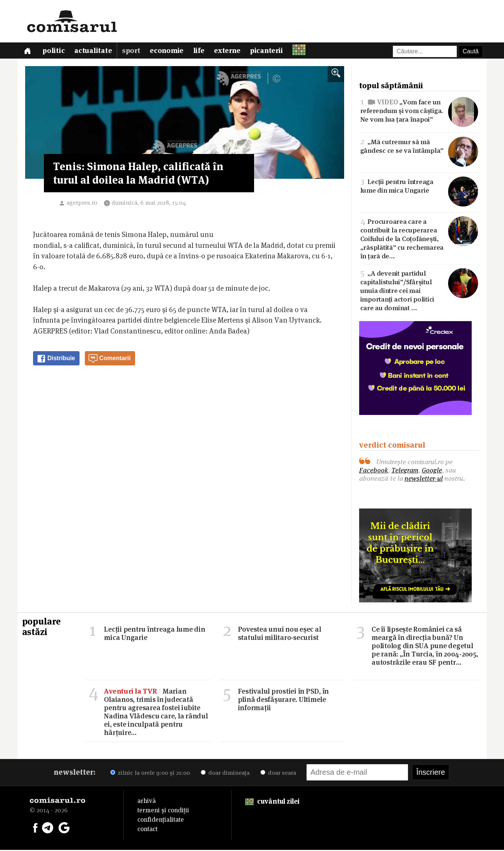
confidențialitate (161, 821)
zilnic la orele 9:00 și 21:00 (150, 774)
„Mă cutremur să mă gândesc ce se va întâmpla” (419, 147)
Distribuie (56, 360)
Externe (230, 52)
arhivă (147, 802)
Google (432, 471)
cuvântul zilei (272, 802)
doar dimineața (225, 774)
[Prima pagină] (28, 51)
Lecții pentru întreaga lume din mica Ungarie (419, 187)
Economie (169, 52)
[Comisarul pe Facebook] (35, 828)
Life (202, 52)
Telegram (405, 471)
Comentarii (110, 360)
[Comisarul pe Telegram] (48, 828)
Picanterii (271, 52)
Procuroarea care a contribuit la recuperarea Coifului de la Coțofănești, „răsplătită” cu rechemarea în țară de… (419, 239)
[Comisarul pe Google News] (64, 828)
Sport (133, 52)
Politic (55, 52)
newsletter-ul (424, 479)
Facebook (374, 471)
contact (147, 830)
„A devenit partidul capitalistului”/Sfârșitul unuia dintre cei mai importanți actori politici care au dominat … (419, 291)
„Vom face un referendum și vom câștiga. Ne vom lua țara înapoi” (419, 111)
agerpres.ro (82, 204)
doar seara (278, 774)
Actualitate (95, 52)
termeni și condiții (163, 811)
